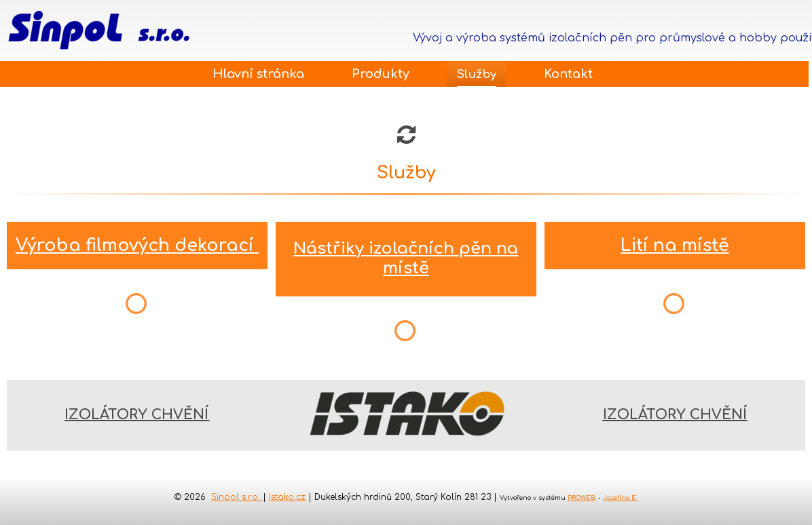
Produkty (381, 74)
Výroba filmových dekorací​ (137, 246)
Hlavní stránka (258, 74)
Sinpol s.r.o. (237, 497)
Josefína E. (620, 498)
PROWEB (581, 498)
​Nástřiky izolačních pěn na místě (406, 258)
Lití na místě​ (675, 246)
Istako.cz (287, 497)
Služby (477, 74)
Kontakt (568, 74)
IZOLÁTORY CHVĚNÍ (137, 415)
